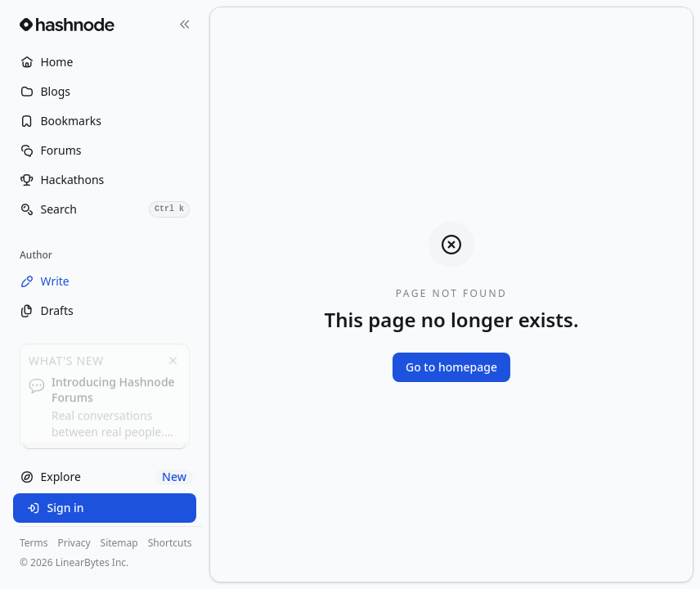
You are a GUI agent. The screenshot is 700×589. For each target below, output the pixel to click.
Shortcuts (170, 543)
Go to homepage (451, 367)
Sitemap (119, 543)
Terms (34, 543)
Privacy (74, 543)
